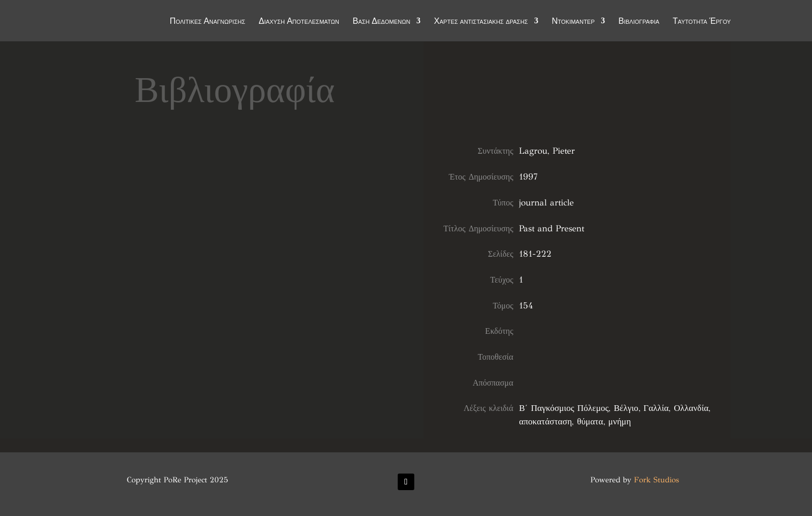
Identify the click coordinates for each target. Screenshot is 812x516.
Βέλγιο (626, 408)
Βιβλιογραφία (639, 22)
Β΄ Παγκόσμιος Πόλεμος (564, 408)
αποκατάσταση (545, 422)
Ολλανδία (691, 408)
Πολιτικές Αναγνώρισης (208, 22)
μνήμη (620, 422)
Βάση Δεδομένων (381, 22)
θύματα (590, 422)
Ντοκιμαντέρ (573, 22)
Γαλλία (656, 408)
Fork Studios (656, 480)
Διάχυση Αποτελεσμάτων (299, 22)
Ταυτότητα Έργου (702, 22)
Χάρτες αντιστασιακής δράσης (481, 22)
